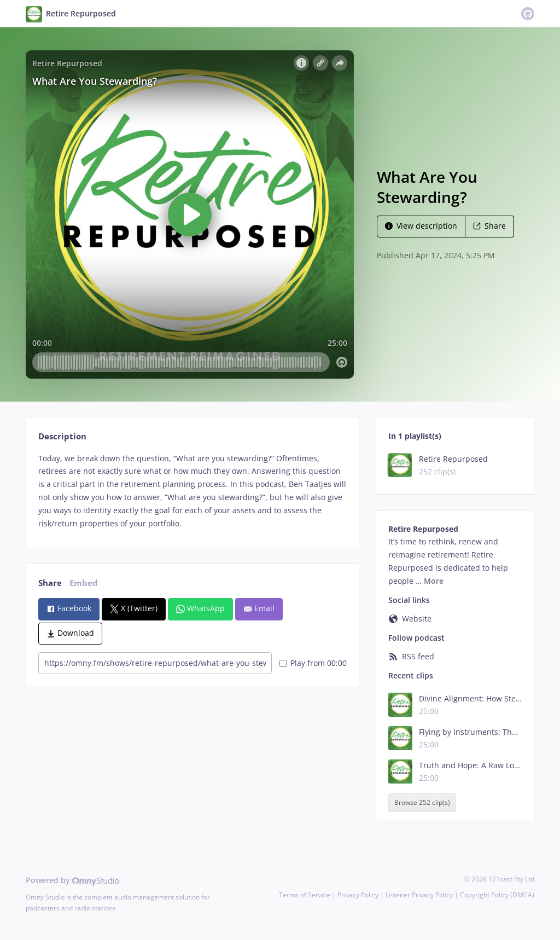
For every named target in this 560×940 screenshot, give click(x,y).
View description (421, 226)
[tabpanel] (192, 491)
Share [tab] (50, 583)
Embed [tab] (84, 583)
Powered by (72, 880)
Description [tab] (62, 436)
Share (489, 226)
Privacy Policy (358, 895)
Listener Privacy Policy (419, 895)
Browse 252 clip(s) (422, 802)
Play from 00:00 (313, 663)
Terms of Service (305, 895)
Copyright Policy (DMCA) (497, 895)
